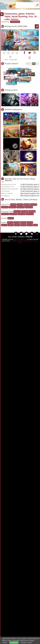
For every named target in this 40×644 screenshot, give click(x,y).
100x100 (30, 225)
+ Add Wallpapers (27, 241)
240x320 (23, 222)
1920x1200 (30, 214)
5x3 (34, 64)
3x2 (30, 64)
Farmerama (15, 22)
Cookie (13, 241)
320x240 (17, 222)
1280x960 (5, 207)
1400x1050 (21, 207)
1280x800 (25, 211)
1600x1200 (29, 207)
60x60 (36, 225)
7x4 (37, 64)
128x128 (17, 225)
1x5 (27, 64)
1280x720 (17, 211)
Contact (18, 241)
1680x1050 (13, 214)
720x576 (20, 205)
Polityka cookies (26, 642)
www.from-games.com (20, 239)
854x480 (11, 218)
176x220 (30, 222)
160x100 (4, 225)
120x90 (24, 225)
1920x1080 (22, 214)
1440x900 (32, 211)
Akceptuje (14, 643)
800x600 (27, 205)
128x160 (11, 225)
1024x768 (33, 205)
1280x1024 (13, 207)
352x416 (10, 222)
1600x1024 (5, 214)
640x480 (13, 205)
